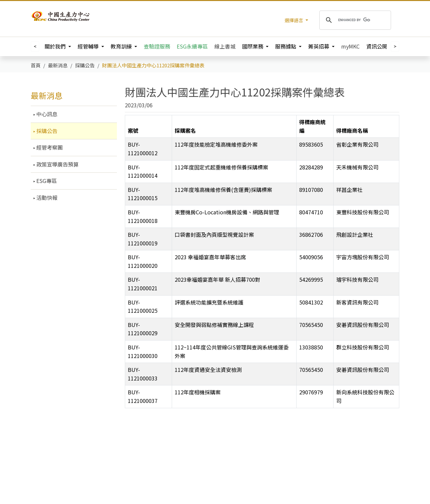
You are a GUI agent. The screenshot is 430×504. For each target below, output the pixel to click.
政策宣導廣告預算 (57, 164)
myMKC (350, 46)
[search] (354, 20)
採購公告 (46, 131)
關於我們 (56, 46)
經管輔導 (89, 46)
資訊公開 (377, 46)
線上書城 (225, 46)
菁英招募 (319, 46)
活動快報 (46, 198)
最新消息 (47, 95)
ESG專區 (46, 181)
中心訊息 (46, 114)
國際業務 (253, 46)
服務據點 (286, 46)
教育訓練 (122, 46)
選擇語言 (294, 20)
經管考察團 (49, 147)
